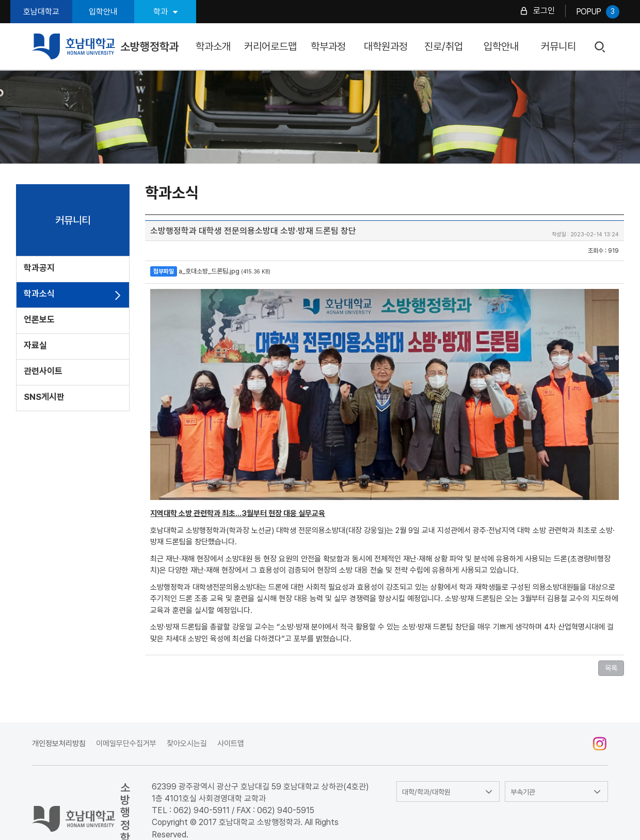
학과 (165, 12)
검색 (601, 47)
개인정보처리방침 (59, 744)
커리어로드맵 (270, 46)
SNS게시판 (44, 397)
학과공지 (39, 268)
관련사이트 (43, 371)
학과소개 (213, 46)
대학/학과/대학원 (426, 792)
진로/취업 (444, 46)
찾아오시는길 (187, 744)
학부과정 (328, 46)
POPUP (598, 12)
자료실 (35, 345)
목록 (611, 668)
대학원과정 (386, 46)
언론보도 (39, 319)
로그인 (544, 11)
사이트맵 (231, 744)
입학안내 (103, 12)
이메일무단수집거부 (126, 744)
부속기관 (523, 792)
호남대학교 (41, 12)
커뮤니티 (558, 46)
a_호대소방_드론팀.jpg (209, 271)
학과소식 (39, 294)
